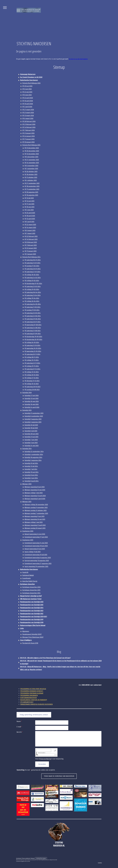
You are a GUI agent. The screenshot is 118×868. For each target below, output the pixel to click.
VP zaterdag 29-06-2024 (33, 319)
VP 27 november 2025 (32, 160)
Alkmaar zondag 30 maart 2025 (35, 528)
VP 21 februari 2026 (29, 124)
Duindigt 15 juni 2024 (31, 472)
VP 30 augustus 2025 (31, 192)
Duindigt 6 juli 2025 (31, 431)
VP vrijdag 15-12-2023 (32, 384)
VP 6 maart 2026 (28, 118)
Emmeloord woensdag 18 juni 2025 (36, 546)
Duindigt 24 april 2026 (32, 407)
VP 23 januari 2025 (31, 248)
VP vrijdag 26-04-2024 (32, 301)
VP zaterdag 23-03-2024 (33, 286)
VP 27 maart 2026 (28, 110)
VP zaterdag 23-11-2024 (32, 363)
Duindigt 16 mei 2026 (32, 404)
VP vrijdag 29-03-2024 (32, 289)
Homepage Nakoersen (28, 74)
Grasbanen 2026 (28, 531)
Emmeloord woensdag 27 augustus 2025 (38, 564)
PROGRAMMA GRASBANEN (29, 695)
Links (22, 628)
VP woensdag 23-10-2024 (33, 351)
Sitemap (32, 858)
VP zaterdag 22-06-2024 (33, 316)
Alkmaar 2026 (27, 484)
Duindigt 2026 (27, 393)
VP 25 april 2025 (30, 213)
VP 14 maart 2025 (30, 228)
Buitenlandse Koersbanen (29, 569)
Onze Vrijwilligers (26, 640)
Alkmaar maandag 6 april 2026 (35, 499)
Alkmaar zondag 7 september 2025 (36, 513)
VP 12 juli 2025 (29, 198)
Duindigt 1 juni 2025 (31, 443)
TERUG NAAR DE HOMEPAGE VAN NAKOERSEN (59, 776)
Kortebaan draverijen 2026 (31, 587)
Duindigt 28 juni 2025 (32, 434)
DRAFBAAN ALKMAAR (32, 693)
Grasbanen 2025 (28, 540)
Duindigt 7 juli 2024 (31, 469)
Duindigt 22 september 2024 (34, 452)
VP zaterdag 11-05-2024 (32, 307)
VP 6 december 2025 (31, 157)
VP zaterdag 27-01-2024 (32, 272)
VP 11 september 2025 (32, 189)
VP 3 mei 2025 (29, 210)
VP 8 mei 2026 (27, 95)
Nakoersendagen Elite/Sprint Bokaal (33, 625)
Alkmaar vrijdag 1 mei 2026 (34, 493)
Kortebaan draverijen (27, 584)
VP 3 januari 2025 (30, 254)
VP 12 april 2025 (30, 219)
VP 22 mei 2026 (27, 92)
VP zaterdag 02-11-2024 (32, 354)
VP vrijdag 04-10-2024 (32, 342)
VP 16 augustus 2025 (31, 195)
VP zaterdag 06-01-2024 (33, 260)
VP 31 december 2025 (32, 148)
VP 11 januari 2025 (31, 251)
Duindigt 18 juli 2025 (31, 428)
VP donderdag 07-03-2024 (33, 284)
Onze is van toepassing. (49, 759)
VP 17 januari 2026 (28, 139)
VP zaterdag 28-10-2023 (32, 387)
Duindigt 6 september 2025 (34, 416)
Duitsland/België (28, 575)
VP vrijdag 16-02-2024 (32, 275)
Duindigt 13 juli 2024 (31, 466)
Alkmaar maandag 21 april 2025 (35, 525)
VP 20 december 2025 (32, 151)
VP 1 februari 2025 (31, 245)
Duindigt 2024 (27, 449)
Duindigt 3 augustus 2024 (33, 460)
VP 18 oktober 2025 (31, 174)
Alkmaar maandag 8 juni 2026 (35, 487)
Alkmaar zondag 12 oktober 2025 (36, 510)
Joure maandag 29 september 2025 (36, 566)
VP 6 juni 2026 (27, 89)
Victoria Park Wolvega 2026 (31, 83)
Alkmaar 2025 (27, 502)
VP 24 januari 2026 (28, 136)
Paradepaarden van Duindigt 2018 (32, 622)
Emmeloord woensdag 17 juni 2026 (36, 537)
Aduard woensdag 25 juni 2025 (35, 549)
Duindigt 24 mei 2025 (32, 446)
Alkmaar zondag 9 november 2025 (36, 508)
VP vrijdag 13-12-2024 (32, 372)
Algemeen (26, 631)
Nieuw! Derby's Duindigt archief (31, 596)
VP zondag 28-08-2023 (32, 390)
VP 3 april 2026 (27, 107)
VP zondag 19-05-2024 (32, 310)
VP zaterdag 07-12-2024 (32, 369)
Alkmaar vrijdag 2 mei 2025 (34, 522)
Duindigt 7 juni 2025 (31, 440)
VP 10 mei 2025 (29, 207)
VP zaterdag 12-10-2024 (32, 345)
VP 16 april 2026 (28, 101)
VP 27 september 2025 (32, 183)
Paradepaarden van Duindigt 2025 (32, 605)
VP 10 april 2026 (28, 104)
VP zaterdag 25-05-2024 (33, 313)
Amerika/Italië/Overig (30, 581)
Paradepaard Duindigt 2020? (32, 634)
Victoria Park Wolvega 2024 (31, 257)
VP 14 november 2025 (32, 163)
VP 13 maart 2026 (28, 116)
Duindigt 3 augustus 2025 (33, 422)
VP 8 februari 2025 (31, 242)
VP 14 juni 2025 (29, 201)
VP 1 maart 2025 (30, 233)
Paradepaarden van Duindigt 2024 (32, 608)
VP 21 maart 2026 (28, 113)
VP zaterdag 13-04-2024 (33, 295)
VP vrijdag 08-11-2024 (32, 357)
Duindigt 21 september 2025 (34, 413)
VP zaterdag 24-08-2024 (33, 328)
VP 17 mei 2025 (29, 204)
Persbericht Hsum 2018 (30, 643)
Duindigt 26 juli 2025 (31, 425)
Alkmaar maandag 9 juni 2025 (34, 516)
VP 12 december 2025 (32, 154)
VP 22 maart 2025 (30, 225)
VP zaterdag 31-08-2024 (33, 331)
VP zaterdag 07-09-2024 (33, 334)
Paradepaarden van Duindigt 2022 (32, 614)
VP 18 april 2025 (30, 216)
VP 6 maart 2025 (30, 230)
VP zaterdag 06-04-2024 (33, 292)
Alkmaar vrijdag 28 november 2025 (36, 505)
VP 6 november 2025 (31, 166)
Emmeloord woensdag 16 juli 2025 (36, 555)
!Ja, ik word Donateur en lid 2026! (31, 77)
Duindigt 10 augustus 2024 (33, 457)
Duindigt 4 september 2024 (34, 454)
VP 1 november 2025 (31, 169)
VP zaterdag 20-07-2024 (33, 322)
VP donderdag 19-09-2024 (33, 337)
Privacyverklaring (45, 759)
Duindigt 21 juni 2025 (31, 437)
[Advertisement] (59, 27)
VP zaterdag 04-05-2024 (33, 304)
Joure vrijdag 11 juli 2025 (33, 552)
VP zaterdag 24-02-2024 (33, 278)
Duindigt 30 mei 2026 (32, 401)
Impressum (19, 858)
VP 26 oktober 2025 (31, 172)
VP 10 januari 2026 (28, 142)
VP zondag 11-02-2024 (32, 266)
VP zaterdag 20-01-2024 (33, 269)
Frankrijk (25, 572)
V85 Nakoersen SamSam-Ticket (31, 599)
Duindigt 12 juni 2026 (31, 398)
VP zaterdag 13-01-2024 (32, 263)
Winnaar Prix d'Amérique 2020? (33, 637)
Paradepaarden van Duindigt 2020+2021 (34, 617)
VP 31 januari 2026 (28, 133)
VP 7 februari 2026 (28, 130)
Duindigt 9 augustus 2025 (33, 419)
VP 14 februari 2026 (29, 127)
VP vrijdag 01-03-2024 (32, 281)
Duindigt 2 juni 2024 (31, 478)
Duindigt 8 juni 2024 (31, 475)
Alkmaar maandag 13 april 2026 (35, 496)
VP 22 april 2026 (28, 98)
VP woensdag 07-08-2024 (33, 325)
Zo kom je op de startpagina (78, 59)
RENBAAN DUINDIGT (32, 691)
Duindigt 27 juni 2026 (32, 396)
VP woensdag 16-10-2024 (33, 348)
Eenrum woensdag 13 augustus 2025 (37, 561)
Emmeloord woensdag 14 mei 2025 (36, 543)
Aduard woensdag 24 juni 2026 (35, 534)
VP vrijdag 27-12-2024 (32, 378)
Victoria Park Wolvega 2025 (31, 145)
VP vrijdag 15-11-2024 (32, 360)
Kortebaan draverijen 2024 (31, 593)
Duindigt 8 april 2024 (32, 481)
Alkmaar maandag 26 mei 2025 (35, 519)
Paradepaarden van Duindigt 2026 (32, 602)
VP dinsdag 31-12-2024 (32, 381)
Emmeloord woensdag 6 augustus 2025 (38, 558)
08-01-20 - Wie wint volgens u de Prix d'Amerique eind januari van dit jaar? (45, 658)
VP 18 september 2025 (32, 186)
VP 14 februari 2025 (31, 239)
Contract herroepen (41, 858)
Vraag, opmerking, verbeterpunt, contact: (34, 715)
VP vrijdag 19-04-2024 (32, 298)
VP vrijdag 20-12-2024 (32, 375)
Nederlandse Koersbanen (29, 80)
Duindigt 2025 (27, 410)
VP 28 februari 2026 (29, 121)
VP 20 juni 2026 (27, 86)
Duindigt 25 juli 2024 (31, 463)
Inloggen (100, 863)
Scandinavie (26, 578)
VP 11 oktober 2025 (31, 177)
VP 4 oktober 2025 (31, 180)
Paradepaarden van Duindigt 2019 (32, 620)
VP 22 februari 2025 (31, 236)
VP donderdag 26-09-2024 (33, 340)
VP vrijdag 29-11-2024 (32, 366)
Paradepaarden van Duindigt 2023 (32, 611)
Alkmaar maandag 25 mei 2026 (35, 490)
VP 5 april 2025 (29, 222)
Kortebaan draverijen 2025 (31, 590)
